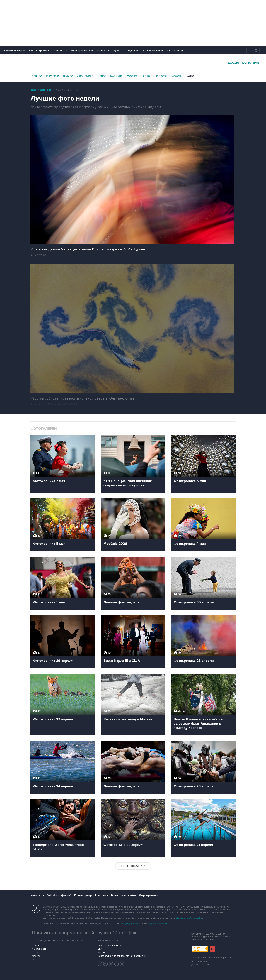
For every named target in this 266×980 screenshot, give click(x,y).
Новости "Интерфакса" (110, 945)
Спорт (102, 76)
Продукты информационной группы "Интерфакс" (86, 933)
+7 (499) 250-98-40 (132, 924)
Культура (116, 76)
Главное (36, 76)
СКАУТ (36, 952)
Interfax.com (60, 50)
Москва (132, 76)
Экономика (85, 76)
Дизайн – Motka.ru (201, 965)
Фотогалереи (41, 90)
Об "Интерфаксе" (40, 50)
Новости (161, 76)
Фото (190, 76)
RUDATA (102, 952)
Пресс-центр (83, 896)
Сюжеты (177, 76)
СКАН (101, 949)
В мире (68, 76)
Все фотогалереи (133, 866)
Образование (155, 50)
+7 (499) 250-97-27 (158, 924)
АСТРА (36, 959)
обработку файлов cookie (189, 918)
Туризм (118, 50)
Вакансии (101, 896)
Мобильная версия (14, 50)
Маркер (36, 956)
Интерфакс (133, 63)
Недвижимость (135, 50)
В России (53, 76)
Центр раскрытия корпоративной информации (122, 956)
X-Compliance (39, 949)
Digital (146, 76)
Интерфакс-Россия (82, 50)
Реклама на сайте (123, 896)
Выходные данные (201, 961)
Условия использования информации (211, 958)
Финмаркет (104, 50)
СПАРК (36, 945)
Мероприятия (175, 50)
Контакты (37, 896)
